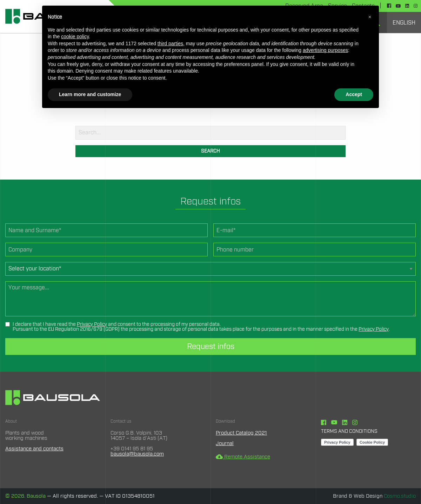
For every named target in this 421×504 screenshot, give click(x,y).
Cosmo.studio (400, 496)
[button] (370, 17)
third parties (170, 43)
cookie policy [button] (75, 36)
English (404, 23)
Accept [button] (354, 94)
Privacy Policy (92, 324)
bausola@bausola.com (137, 454)
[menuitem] (404, 22)
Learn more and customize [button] (90, 94)
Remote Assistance (243, 457)
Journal (225, 443)
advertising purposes (325, 50)
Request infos (211, 347)
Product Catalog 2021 (241, 433)
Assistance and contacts (34, 449)
